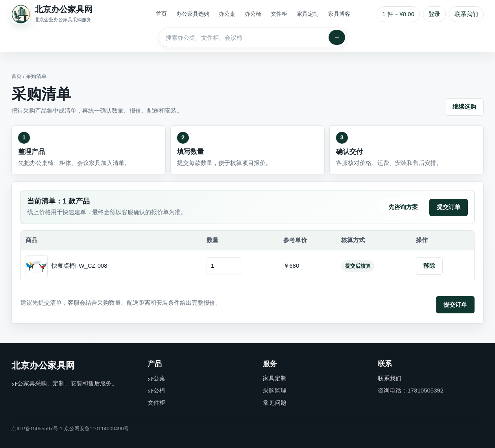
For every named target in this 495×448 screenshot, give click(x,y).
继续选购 (464, 106)
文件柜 (279, 14)
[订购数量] (224, 266)
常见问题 (275, 403)
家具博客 (339, 14)
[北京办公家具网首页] (70, 14)
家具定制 (308, 14)
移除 (429, 266)
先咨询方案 (403, 207)
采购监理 (275, 390)
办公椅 (253, 14)
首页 (161, 14)
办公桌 (227, 14)
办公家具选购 (193, 14)
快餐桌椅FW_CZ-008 (79, 266)
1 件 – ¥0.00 (398, 14)
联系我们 (466, 14)
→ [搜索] (337, 37)
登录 (434, 14)
